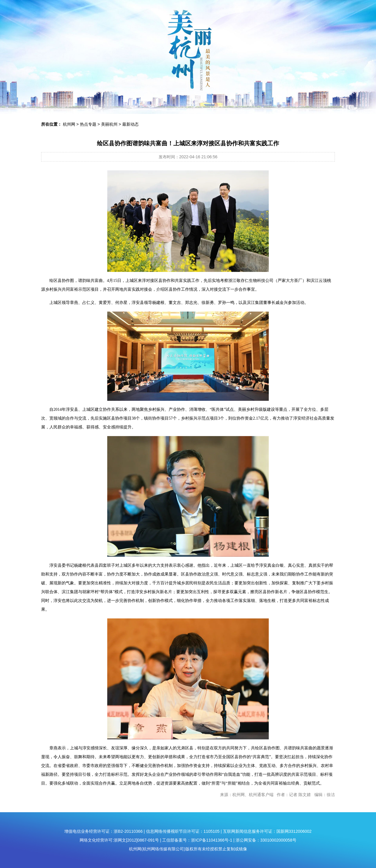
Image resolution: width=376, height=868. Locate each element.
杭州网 (69, 124)
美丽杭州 (109, 124)
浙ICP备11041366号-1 (211, 840)
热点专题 (88, 124)
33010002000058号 (278, 840)
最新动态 (130, 124)
